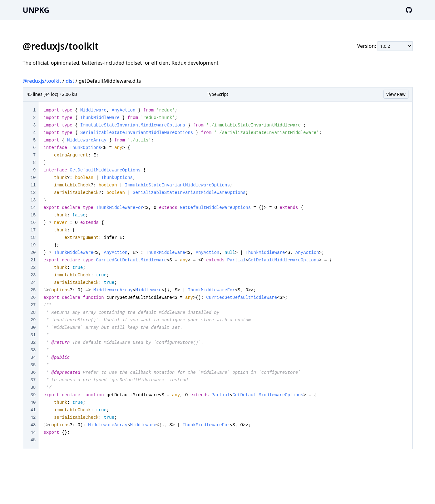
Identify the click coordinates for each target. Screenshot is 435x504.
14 (33, 208)
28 (33, 313)
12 (33, 193)
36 (33, 373)
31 (33, 335)
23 (33, 275)
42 (33, 418)
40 (33, 403)
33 (33, 350)
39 (33, 395)
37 (33, 380)
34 (33, 358)
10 (33, 178)
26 (33, 298)
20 (33, 253)
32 (33, 343)
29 (33, 320)
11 (33, 185)
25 (33, 290)
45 (33, 440)
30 (33, 328)
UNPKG (36, 10)
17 (33, 230)
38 (33, 388)
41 (33, 410)
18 (33, 238)
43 (33, 425)
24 (33, 283)
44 (33, 432)
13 (33, 200)
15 (33, 215)
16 (33, 223)
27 (33, 305)
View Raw (396, 94)
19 (33, 245)
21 (33, 260)
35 (33, 365)
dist (70, 81)
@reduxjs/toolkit (42, 81)
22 (33, 268)
